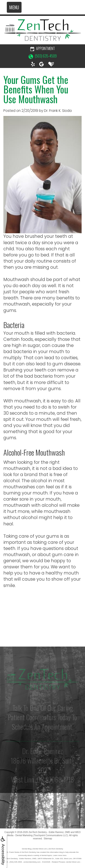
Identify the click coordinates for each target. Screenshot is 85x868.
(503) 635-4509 (43, 56)
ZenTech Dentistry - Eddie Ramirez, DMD (49, 832)
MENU (14, 7)
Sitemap (48, 839)
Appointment (42, 48)
